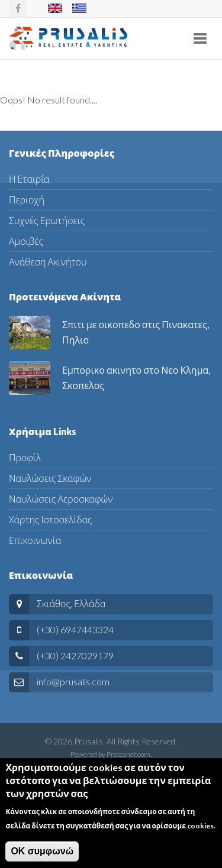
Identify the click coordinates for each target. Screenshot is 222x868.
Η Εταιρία (29, 179)
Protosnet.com (128, 754)
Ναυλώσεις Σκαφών (50, 478)
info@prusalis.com (73, 681)
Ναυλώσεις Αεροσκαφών (61, 499)
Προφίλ (25, 457)
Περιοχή (27, 200)
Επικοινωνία (35, 540)
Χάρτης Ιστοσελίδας (50, 519)
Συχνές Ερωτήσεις (47, 220)
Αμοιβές (26, 241)
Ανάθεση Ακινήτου (48, 262)
